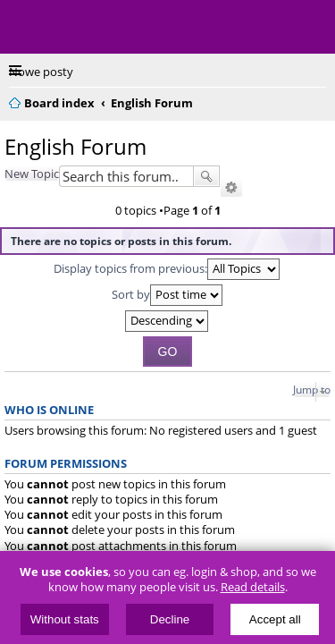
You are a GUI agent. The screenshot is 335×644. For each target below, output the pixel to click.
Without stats (65, 619)
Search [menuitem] (319, 100)
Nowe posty (41, 72)
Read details (253, 587)
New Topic (32, 174)
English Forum (75, 146)
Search (206, 176)
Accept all (275, 619)
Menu (27, 27)
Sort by (167, 295)
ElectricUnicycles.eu (130, 29)
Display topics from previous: (167, 269)
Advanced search (231, 188)
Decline (170, 619)
